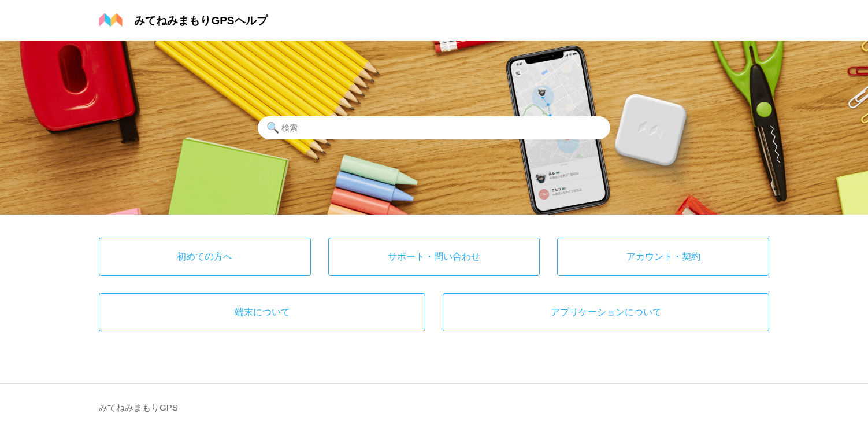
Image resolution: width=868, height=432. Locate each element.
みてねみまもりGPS (138, 407)
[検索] (434, 128)
